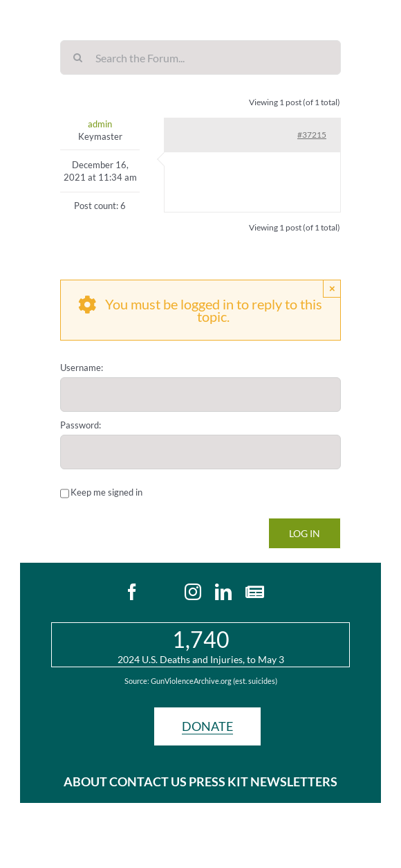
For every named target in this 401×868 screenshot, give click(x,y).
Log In (305, 533)
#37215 (312, 135)
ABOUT (86, 781)
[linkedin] (223, 592)
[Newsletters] (255, 592)
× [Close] (332, 288)
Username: (82, 368)
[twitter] (162, 592)
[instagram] (193, 592)
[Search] (77, 57)
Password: (81, 425)
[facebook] (132, 592)
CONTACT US (148, 781)
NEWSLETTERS (294, 781)
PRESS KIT (218, 781)
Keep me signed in (106, 492)
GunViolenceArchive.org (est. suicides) (214, 681)
